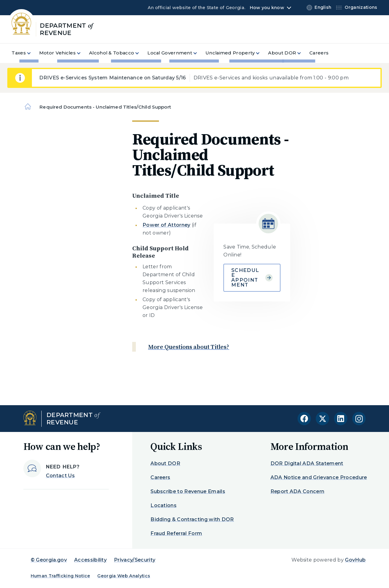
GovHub (355, 560)
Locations (164, 505)
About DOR (165, 463)
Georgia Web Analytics (124, 576)
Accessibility (90, 560)
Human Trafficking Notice (60, 576)
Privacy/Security (135, 560)
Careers (160, 477)
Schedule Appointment (252, 278)
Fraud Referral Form (176, 533)
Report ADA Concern (298, 491)
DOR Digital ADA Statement (307, 463)
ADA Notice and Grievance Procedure (319, 477)
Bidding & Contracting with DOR (192, 519)
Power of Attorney (166, 225)
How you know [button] (267, 8)
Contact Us (60, 476)
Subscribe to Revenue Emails (188, 491)
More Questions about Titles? (189, 347)
